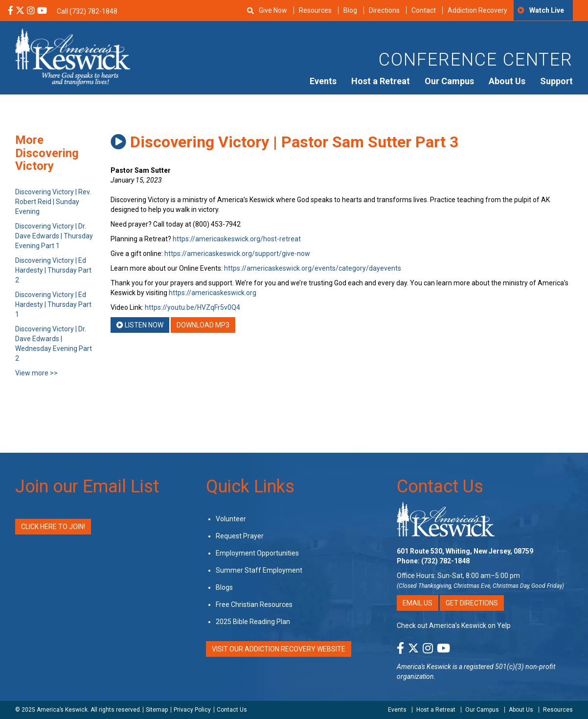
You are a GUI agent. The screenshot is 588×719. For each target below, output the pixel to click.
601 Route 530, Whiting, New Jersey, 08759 (465, 551)
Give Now (273, 10)
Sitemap (157, 710)
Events (323, 81)
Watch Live (547, 10)
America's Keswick (424, 667)
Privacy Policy (192, 710)
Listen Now (140, 325)
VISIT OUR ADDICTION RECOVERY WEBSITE (279, 649)
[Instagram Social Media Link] (31, 11)
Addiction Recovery (477, 10)
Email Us (418, 603)
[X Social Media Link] (20, 11)
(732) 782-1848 (445, 561)
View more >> (36, 373)
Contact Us (440, 487)
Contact (424, 10)
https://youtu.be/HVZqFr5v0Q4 (192, 307)
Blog (350, 10)
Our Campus (449, 81)
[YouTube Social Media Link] (42, 11)
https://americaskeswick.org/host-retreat (237, 239)
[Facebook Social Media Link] (11, 11)
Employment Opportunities (257, 553)
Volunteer (231, 519)
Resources (315, 10)
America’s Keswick (62, 710)
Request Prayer (240, 536)
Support (556, 81)
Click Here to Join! (53, 527)
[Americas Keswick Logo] (73, 56)
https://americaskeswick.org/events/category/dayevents (313, 268)
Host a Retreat (381, 81)
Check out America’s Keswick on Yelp (454, 626)
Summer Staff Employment (259, 570)
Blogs (224, 587)
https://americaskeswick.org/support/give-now (237, 254)
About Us (507, 81)
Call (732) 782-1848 (87, 11)
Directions (384, 10)
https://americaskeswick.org (213, 293)
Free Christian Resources (254, 604)
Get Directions (472, 603)
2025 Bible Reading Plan (253, 622)
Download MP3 (203, 325)
